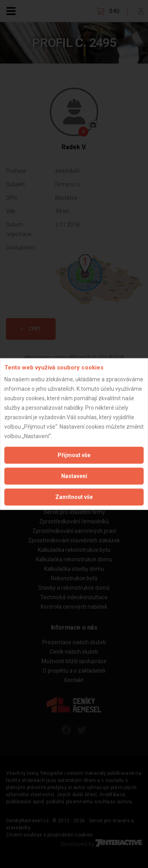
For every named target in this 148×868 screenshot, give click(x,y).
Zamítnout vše (74, 497)
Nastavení (74, 476)
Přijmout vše (74, 455)
